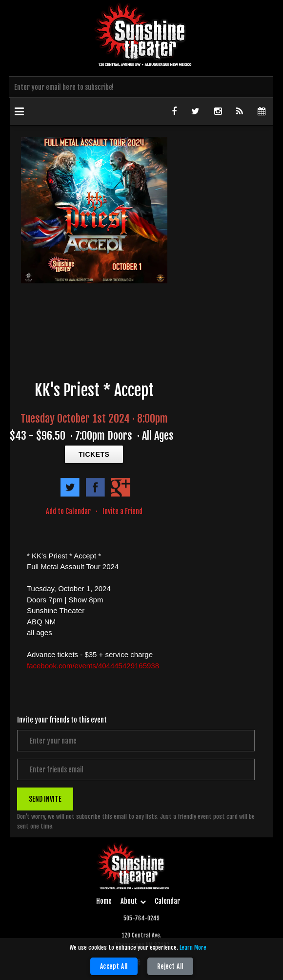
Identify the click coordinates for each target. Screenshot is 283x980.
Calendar (167, 901)
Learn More (193, 948)
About (133, 901)
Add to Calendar (68, 511)
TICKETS (94, 454)
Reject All (170, 966)
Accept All (114, 966)
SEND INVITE (45, 799)
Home (104, 901)
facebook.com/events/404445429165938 (93, 666)
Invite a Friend (122, 511)
